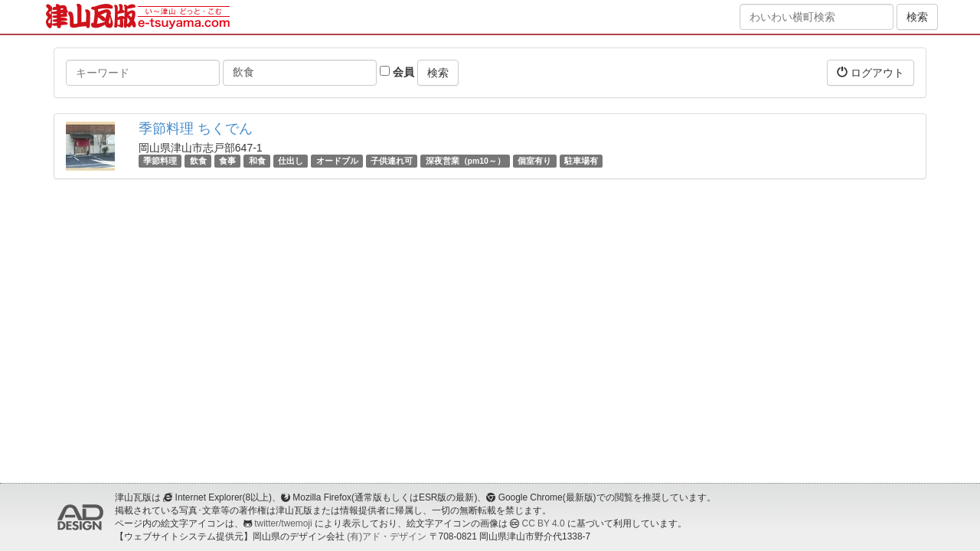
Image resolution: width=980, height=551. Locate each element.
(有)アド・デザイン (387, 536)
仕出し (291, 161)
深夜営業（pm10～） (465, 161)
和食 (257, 161)
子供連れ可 (392, 161)
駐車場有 (581, 161)
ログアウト (871, 72)
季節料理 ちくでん (196, 129)
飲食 (198, 161)
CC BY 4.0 (544, 523)
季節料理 (160, 161)
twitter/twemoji (283, 523)
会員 (397, 72)
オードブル (337, 161)
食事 (227, 161)
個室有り (534, 161)
